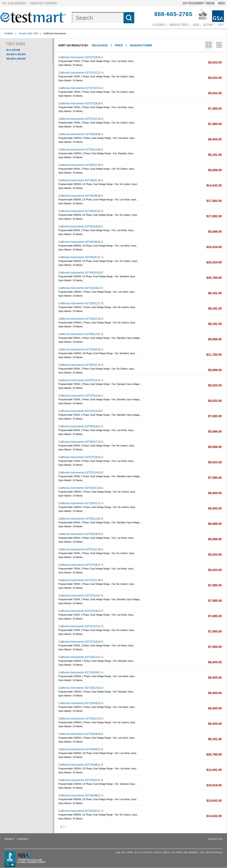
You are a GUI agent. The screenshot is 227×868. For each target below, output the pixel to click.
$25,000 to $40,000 (16, 59)
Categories (159, 25)
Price (119, 45)
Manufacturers (179, 25)
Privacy (10, 839)
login (196, 25)
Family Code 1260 (29, 33)
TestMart (9, 33)
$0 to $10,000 (13, 50)
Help (221, 25)
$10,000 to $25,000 (16, 54)
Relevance (100, 45)
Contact (23, 839)
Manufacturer (141, 45)
